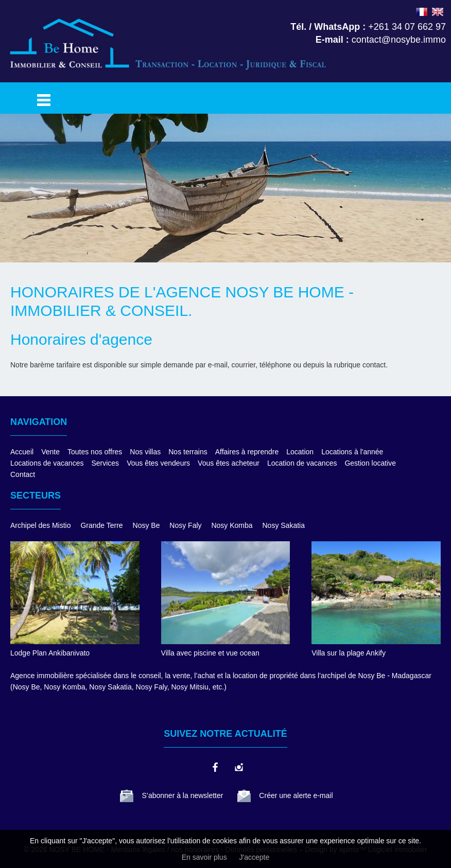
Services (105, 463)
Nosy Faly (185, 525)
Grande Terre (101, 525)
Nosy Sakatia (284, 525)
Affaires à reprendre (247, 452)
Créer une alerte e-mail (296, 795)
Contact (23, 474)
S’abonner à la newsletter (182, 795)
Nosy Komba (232, 525)
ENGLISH (438, 12)
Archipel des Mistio (41, 525)
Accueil (22, 452)
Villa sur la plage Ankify (349, 653)
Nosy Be (146, 525)
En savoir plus (204, 857)
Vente (50, 452)
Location (300, 452)
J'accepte (255, 857)
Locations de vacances (47, 463)
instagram (238, 767)
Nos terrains (188, 452)
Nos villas (145, 452)
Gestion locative (370, 463)
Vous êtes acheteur (229, 463)
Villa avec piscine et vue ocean (210, 653)
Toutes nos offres (95, 452)
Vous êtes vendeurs (158, 463)
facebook (215, 767)
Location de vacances (302, 463)
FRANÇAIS (422, 12)
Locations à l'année (352, 452)
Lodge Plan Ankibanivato (50, 653)
